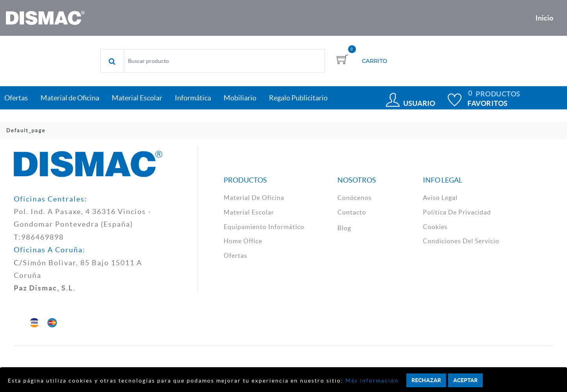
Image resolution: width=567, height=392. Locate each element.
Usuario (419, 103)
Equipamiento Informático (264, 227)
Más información (371, 381)
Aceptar (465, 380)
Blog (344, 228)
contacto (352, 212)
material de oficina (254, 198)
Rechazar (426, 380)
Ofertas (235, 255)
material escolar (249, 212)
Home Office (243, 241)
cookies (435, 227)
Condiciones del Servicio (461, 241)
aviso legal (440, 198)
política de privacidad (457, 212)
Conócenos (355, 198)
